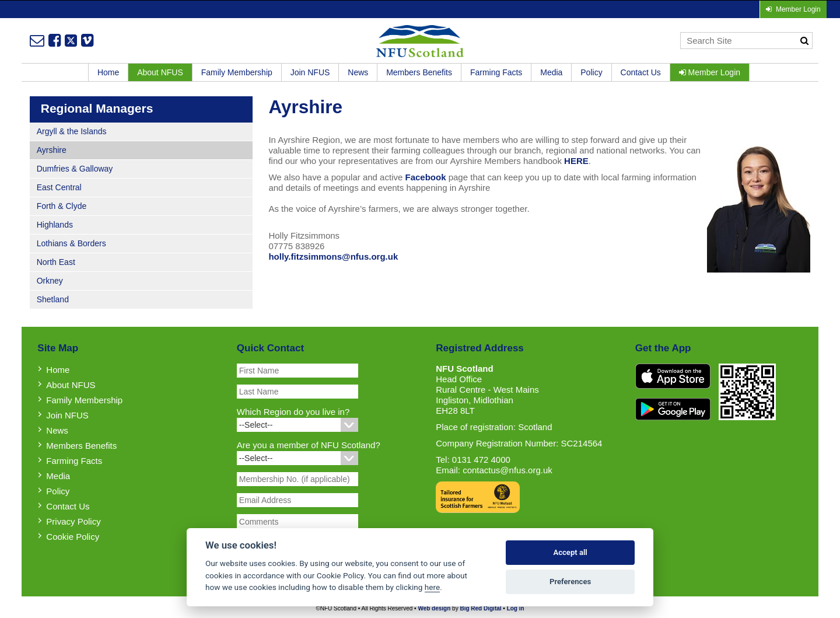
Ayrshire (52, 150)
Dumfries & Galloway (75, 169)
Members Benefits (419, 72)
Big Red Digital (480, 608)
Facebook (425, 177)
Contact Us (641, 72)
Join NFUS (310, 72)
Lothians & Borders (71, 243)
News (358, 72)
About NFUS (160, 72)
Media (551, 72)
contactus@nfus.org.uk (508, 470)
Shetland (53, 299)
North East (56, 262)
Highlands (55, 225)
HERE (576, 161)
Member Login (710, 72)
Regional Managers (97, 108)
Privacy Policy (73, 521)
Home (108, 72)
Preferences (570, 582)
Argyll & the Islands (72, 131)
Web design (434, 608)
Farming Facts (496, 72)
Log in (516, 608)
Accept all (570, 552)
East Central (59, 187)
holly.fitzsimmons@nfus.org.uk (333, 256)
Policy (591, 72)
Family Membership (237, 72)
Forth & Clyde (62, 206)
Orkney (50, 281)
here (432, 587)
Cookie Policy (73, 537)
